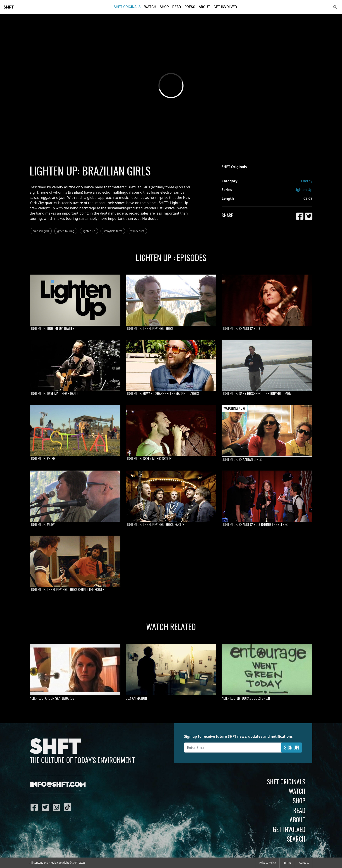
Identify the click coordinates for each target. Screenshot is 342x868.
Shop (164, 7)
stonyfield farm (113, 231)
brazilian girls (41, 231)
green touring (66, 231)
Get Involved (225, 7)
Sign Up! (292, 747)
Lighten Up (303, 190)
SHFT (9, 7)
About (204, 7)
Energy (307, 181)
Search (296, 839)
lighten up (89, 231)
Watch (150, 7)
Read (177, 7)
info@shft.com (58, 785)
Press (190, 7)
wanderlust (137, 231)
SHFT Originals (127, 7)
